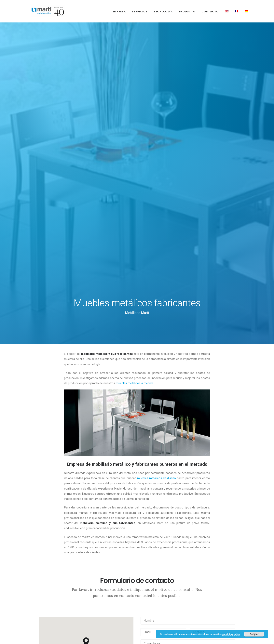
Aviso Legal (67, 563)
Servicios (140, 12)
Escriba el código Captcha (205, 431)
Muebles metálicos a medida (115, 578)
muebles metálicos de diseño (157, 231)
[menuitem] (121, 12)
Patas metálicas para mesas (115, 625)
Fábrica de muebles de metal (114, 598)
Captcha (146, 433)
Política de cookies (72, 570)
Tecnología (163, 12)
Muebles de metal (114, 617)
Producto (187, 12)
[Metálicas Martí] (43, 11)
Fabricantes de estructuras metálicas (111, 556)
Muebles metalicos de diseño (114, 568)
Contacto (210, 12)
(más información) (194, 460)
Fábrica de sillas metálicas (112, 608)
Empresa (119, 12)
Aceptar (254, 634)
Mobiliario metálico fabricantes (115, 588)
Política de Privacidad (65, 555)
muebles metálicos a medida (135, 136)
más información (231, 634)
